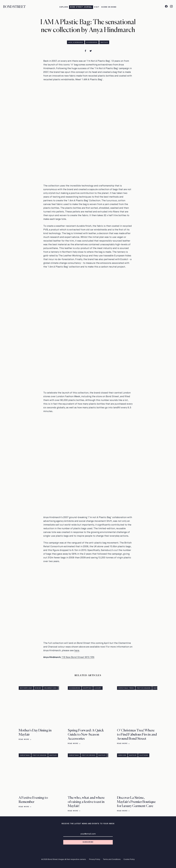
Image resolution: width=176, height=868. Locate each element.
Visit (97, 7)
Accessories (92, 42)
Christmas (25, 755)
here (77, 651)
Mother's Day (26, 688)
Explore (64, 7)
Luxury (98, 688)
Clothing (144, 755)
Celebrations (50, 688)
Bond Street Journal (81, 7)
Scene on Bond (109, 7)
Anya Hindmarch (76, 42)
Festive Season (144, 688)
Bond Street (14, 7)
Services (122, 755)
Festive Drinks (89, 755)
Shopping (87, 688)
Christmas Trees (126, 688)
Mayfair (104, 42)
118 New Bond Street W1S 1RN (78, 657)
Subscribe (88, 842)
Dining (38, 688)
